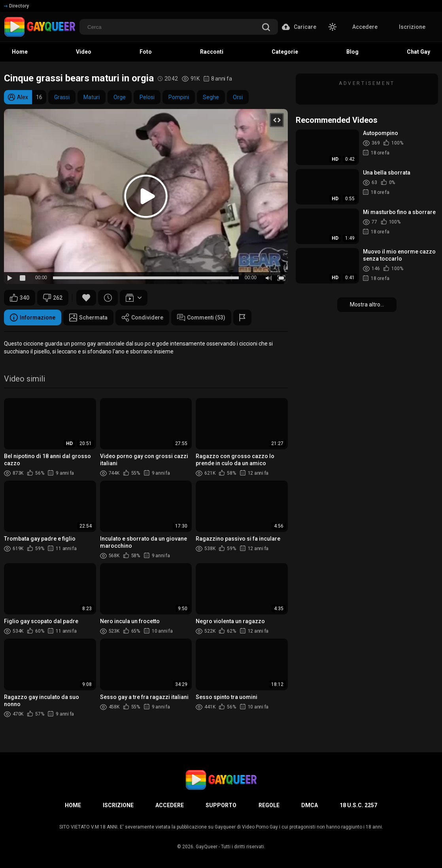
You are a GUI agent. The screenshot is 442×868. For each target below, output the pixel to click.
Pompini (179, 97)
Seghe (211, 97)
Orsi (238, 97)
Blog (352, 52)
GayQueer (207, 847)
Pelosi (147, 97)
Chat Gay (418, 52)
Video (84, 52)
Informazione (33, 318)
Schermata (88, 318)
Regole (269, 805)
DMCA (310, 805)
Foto (146, 52)
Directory (16, 6)
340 (20, 298)
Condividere (142, 318)
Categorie (285, 52)
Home (20, 52)
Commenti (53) (201, 318)
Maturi (92, 97)
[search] (266, 28)
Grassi (62, 97)
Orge (120, 97)
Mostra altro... (367, 304)
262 (53, 298)
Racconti (212, 52)
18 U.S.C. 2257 (358, 805)
